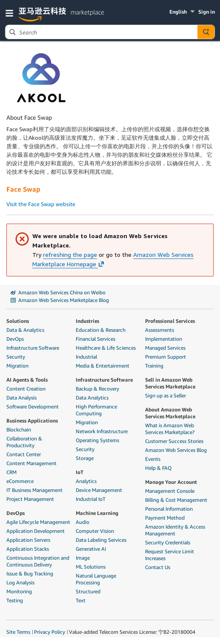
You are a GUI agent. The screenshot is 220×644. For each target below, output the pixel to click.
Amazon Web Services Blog (176, 450)
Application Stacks (28, 549)
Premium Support (166, 357)
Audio (83, 522)
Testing (15, 600)
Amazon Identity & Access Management (175, 530)
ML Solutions (91, 567)
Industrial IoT (91, 499)
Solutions (18, 321)
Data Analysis (21, 398)
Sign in (207, 12)
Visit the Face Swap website (41, 204)
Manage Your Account (171, 482)
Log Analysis (20, 582)
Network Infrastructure (102, 431)
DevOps (15, 339)
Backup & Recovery (97, 389)
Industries (87, 321)
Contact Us (158, 567)
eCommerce (20, 481)
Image (83, 558)
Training (154, 366)
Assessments (160, 330)
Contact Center (24, 454)
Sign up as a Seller (166, 395)
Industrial (86, 357)
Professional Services (170, 321)
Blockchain (19, 430)
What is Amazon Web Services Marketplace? (170, 429)
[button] (11, 13)
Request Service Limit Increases (170, 555)
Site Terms (18, 632)
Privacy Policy (50, 632)
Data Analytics (92, 398)
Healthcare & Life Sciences (106, 348)
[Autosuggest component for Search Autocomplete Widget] (206, 32)
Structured (88, 591)
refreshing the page (70, 254)
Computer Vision (95, 531)
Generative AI (91, 549)
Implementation (164, 339)
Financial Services (96, 339)
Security (16, 357)
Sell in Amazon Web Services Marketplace (170, 383)
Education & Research (101, 330)
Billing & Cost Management (176, 500)
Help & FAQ (158, 468)
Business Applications (32, 421)
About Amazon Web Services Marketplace (170, 413)
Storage (85, 458)
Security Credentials (168, 542)
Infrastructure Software (33, 348)
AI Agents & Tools (27, 380)
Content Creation (26, 389)
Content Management (31, 463)
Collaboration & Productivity (24, 442)
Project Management (30, 499)
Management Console (170, 491)
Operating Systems (97, 440)
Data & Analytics (25, 330)
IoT (80, 472)
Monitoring (19, 591)
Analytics (86, 481)
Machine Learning (97, 513)
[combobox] (101, 32)
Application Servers (28, 540)
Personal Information (169, 509)
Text (81, 600)
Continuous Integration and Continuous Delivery (38, 561)
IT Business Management (34, 490)
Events (153, 459)
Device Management (99, 490)
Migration (17, 366)
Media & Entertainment (103, 366)
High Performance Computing (96, 410)
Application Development (36, 531)
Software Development (33, 407)
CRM (11, 472)
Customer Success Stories (174, 441)
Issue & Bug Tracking (30, 574)
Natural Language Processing (96, 579)
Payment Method (165, 518)
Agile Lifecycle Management (38, 522)
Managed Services (165, 348)
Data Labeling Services (101, 540)
